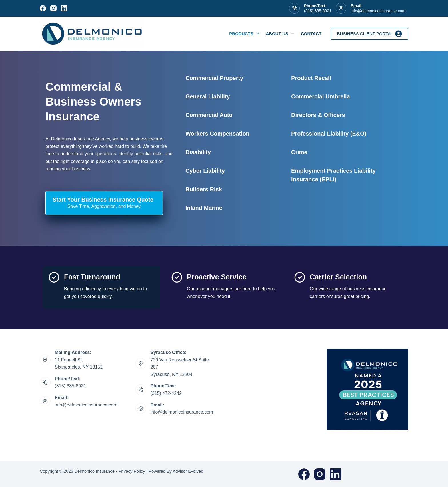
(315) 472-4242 (166, 393)
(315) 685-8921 (318, 11)
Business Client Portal (370, 34)
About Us (281, 34)
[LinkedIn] (64, 8)
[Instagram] (53, 8)
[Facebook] (43, 8)
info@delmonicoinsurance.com (378, 11)
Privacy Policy (132, 471)
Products (245, 34)
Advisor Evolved (188, 471)
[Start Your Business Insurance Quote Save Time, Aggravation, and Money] (104, 203)
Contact (311, 34)
